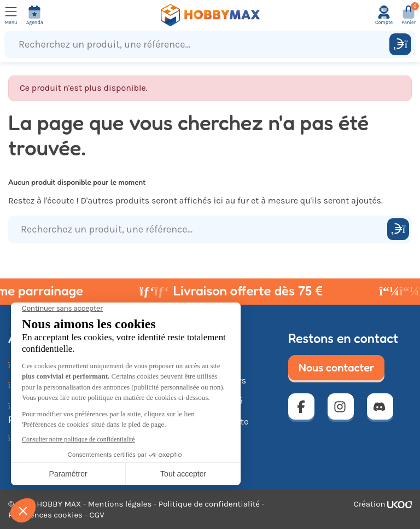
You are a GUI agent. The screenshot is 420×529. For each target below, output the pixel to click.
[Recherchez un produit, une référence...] (199, 44)
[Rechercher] (400, 44)
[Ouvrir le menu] (11, 15)
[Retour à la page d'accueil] (210, 15)
